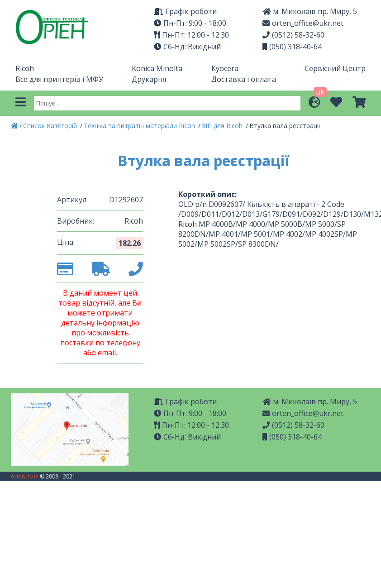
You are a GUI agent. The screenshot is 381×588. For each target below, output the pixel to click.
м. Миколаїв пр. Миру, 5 (310, 11)
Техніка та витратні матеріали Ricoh (140, 126)
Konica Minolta (157, 68)
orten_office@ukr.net (303, 23)
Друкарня (149, 79)
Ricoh (25, 68)
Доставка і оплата (244, 79)
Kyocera (225, 68)
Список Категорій (51, 126)
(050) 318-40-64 (292, 47)
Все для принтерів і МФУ (59, 79)
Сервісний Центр (335, 68)
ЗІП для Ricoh (223, 126)
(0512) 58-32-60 (293, 35)
